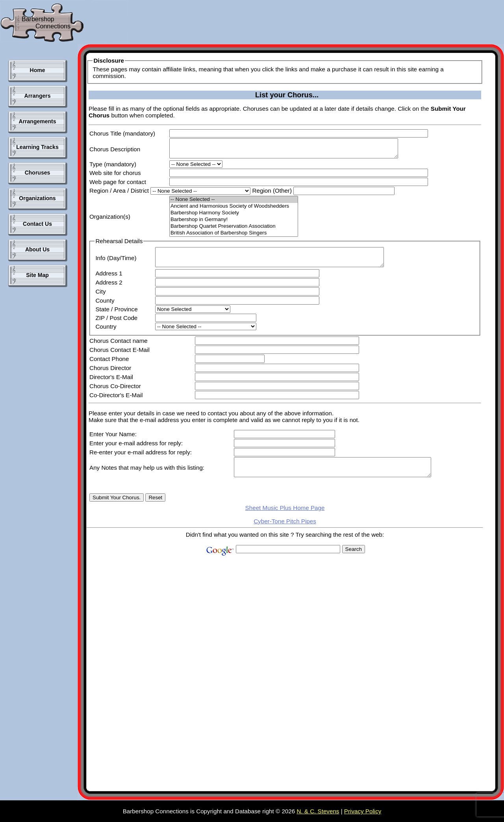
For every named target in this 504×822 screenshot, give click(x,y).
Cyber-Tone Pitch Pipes (285, 532)
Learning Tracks (37, 147)
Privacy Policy (363, 811)
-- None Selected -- (234, 203)
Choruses (38, 173)
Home (38, 70)
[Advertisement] (273, 24)
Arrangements (38, 121)
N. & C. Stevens (318, 811)
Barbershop (38, 19)
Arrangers (38, 96)
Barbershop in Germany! (234, 223)
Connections (53, 26)
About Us (37, 249)
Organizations (37, 198)
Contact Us (37, 224)
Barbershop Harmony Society (234, 217)
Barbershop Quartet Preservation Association (234, 230)
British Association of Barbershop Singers (234, 237)
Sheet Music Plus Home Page (285, 518)
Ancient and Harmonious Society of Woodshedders (234, 210)
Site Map (37, 275)
